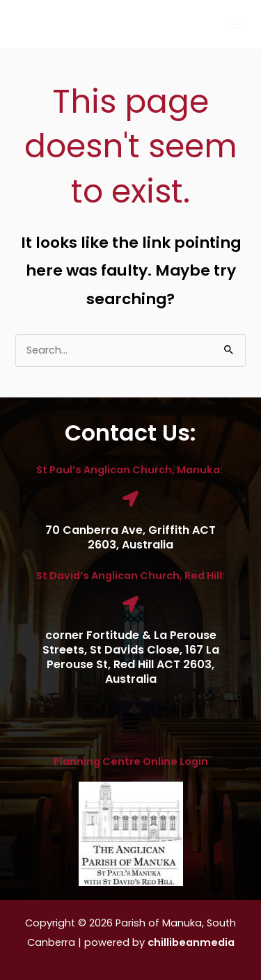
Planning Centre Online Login (131, 761)
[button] (130, 722)
